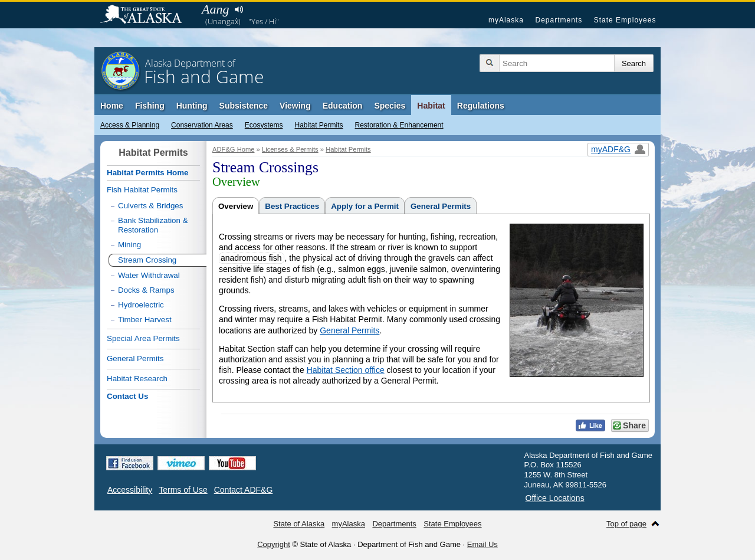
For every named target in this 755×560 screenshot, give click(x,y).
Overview (236, 206)
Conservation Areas (202, 125)
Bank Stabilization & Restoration (153, 225)
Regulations (481, 106)
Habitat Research (137, 379)
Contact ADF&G (244, 490)
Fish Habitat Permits (142, 190)
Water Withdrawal (149, 275)
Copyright (274, 544)
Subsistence (244, 106)
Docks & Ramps (146, 290)
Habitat (431, 106)
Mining (129, 245)
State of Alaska (147, 15)
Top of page (626, 524)
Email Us (482, 544)
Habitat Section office (346, 370)
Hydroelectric (141, 305)
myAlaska (506, 20)
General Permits (441, 206)
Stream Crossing (147, 260)
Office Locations (555, 498)
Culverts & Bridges (150, 206)
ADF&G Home (234, 149)
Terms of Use (183, 490)
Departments (559, 20)
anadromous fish (251, 258)
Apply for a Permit (365, 206)
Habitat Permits (319, 125)
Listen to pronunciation (239, 9)
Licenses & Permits (290, 149)
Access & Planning (130, 125)
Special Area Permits (143, 338)
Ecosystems (264, 125)
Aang (215, 9)
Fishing (150, 106)
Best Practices (292, 206)
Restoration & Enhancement (399, 125)
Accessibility (130, 490)
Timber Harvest (145, 320)
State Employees (625, 20)
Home (112, 106)
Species (390, 106)
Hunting (192, 106)
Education (343, 106)
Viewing (295, 106)
